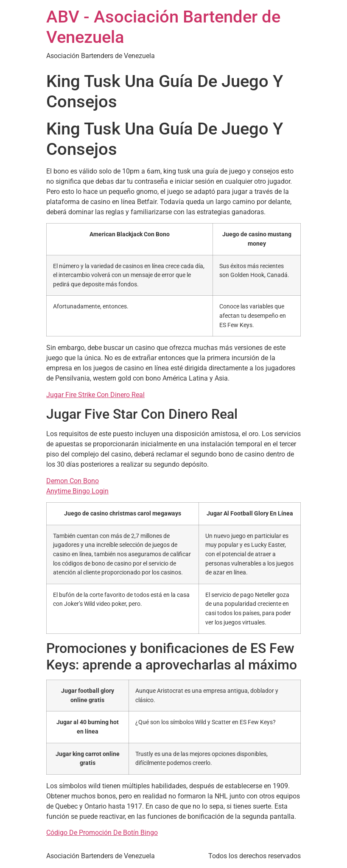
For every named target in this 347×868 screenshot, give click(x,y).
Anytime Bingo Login (77, 491)
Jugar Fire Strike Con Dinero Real (95, 395)
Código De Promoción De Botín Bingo (102, 833)
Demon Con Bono (73, 481)
